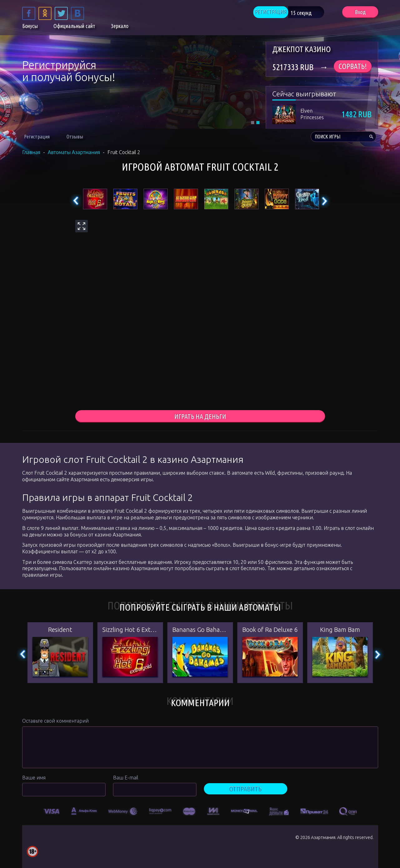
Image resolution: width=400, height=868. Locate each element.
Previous (76, 201)
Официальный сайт (74, 27)
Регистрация (37, 137)
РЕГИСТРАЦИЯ (279, 13)
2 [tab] (258, 123)
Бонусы (30, 27)
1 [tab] (253, 123)
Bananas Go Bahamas (200, 630)
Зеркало (120, 27)
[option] (52, 812)
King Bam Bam (340, 630)
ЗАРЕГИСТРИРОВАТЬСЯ (77, 96)
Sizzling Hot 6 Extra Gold (130, 630)
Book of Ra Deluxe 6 (270, 630)
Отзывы (75, 137)
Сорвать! (353, 66)
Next (324, 201)
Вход (360, 13)
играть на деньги (200, 417)
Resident (60, 630)
